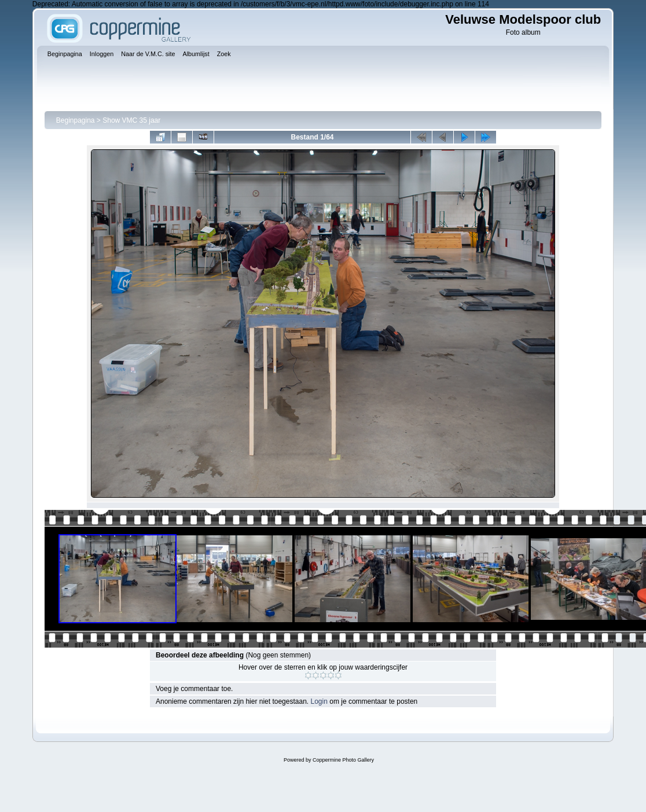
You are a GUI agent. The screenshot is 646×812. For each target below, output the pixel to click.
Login (319, 701)
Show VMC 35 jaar (131, 120)
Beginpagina (76, 120)
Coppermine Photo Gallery (343, 760)
